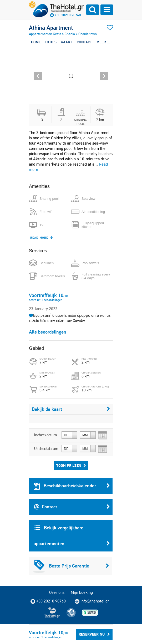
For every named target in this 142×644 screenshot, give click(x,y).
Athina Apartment (51, 28)
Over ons (57, 592)
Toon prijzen (71, 466)
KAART (66, 42)
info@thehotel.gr (92, 601)
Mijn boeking (82, 592)
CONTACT (84, 42)
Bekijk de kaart (71, 409)
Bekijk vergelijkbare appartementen (72, 538)
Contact (72, 507)
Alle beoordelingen (48, 332)
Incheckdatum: (46, 435)
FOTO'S (51, 42)
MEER (103, 42)
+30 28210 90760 (68, 15)
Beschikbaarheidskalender (72, 486)
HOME (36, 42)
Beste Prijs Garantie (71, 566)
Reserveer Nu (94, 634)
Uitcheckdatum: (47, 449)
